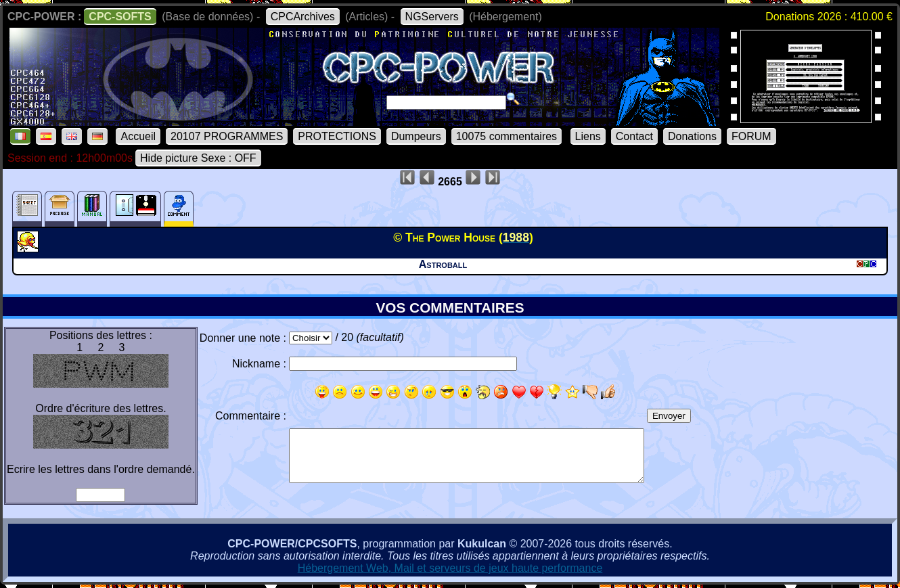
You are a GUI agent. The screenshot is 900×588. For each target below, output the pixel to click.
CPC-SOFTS (120, 17)
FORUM (751, 136)
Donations (692, 136)
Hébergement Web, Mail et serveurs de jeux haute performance (450, 568)
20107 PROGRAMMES (227, 136)
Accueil (138, 136)
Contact (634, 136)
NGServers (432, 17)
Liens (588, 136)
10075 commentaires (507, 136)
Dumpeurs (416, 136)
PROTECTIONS (337, 136)
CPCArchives (303, 17)
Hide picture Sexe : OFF (198, 158)
